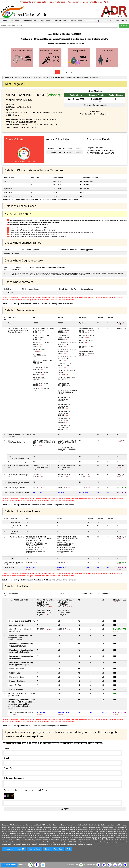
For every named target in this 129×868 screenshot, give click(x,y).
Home (4, 21)
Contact (47, 849)
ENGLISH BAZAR (45, 77)
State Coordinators (35, 849)
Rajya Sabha (45, 21)
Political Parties (60, 21)
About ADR (108, 21)
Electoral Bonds (76, 21)
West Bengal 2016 (19, 77)
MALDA (32, 77)
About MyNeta (121, 21)
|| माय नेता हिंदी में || (92, 21)
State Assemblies (29, 21)
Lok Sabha (15, 21)
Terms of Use (59, 849)
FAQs (69, 849)
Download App (72, 865)
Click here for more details (95, 105)
